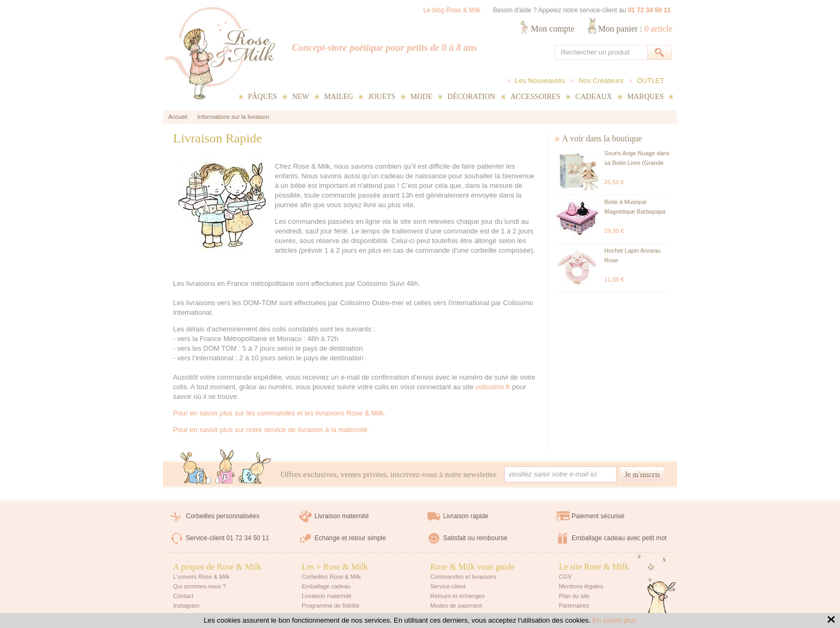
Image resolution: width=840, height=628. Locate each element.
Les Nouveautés (540, 81)
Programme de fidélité (331, 606)
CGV (565, 577)
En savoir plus (614, 620)
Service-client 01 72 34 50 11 (227, 538)
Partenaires (574, 606)
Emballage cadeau (326, 586)
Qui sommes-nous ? (199, 586)
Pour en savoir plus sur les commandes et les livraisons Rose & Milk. (279, 413)
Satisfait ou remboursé (475, 538)
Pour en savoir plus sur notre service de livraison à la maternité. (271, 430)
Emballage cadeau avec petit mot (619, 538)
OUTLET (651, 81)
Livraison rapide (466, 516)
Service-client (448, 586)
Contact (183, 596)
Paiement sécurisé (598, 516)
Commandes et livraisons (463, 577)
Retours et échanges (457, 596)
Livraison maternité (342, 516)
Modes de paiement (456, 606)
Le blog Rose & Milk (452, 10)
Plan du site (574, 596)
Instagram (186, 606)
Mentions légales (581, 586)
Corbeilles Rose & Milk (331, 577)
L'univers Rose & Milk (201, 577)
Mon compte (553, 29)
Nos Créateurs (601, 81)
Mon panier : (635, 29)
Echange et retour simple (350, 538)
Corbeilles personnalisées (223, 516)
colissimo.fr (493, 387)
